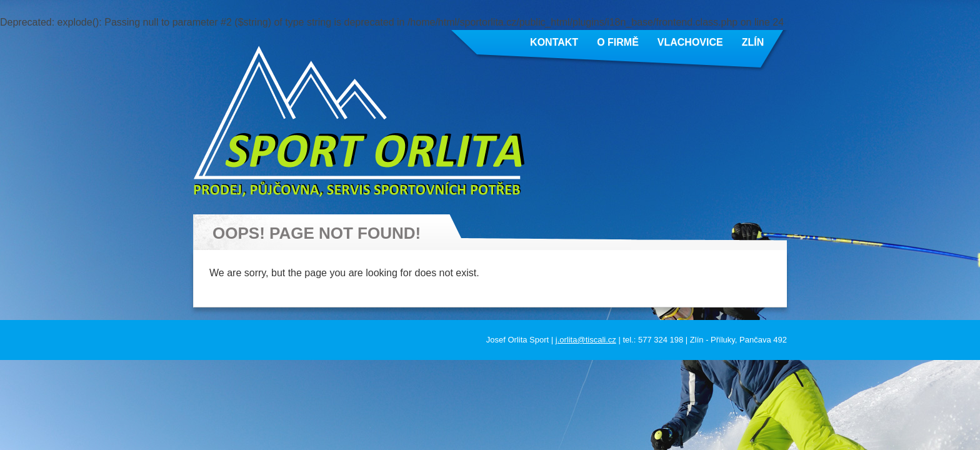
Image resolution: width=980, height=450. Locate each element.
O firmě (618, 42)
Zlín (753, 42)
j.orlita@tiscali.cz (586, 340)
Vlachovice (690, 42)
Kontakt (554, 42)
